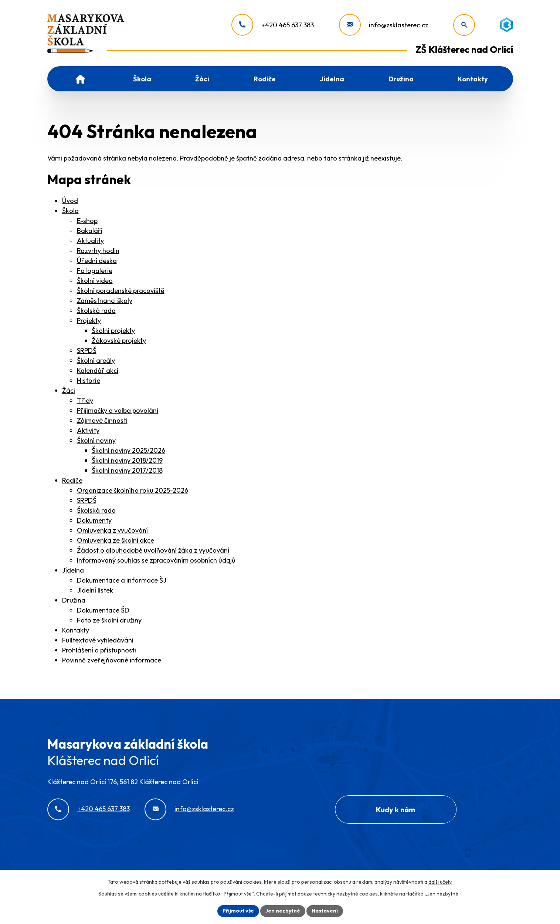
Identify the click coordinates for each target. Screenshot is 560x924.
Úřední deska (97, 261)
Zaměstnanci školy (105, 301)
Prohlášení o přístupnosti (99, 650)
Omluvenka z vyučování (112, 530)
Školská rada (96, 311)
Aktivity (88, 430)
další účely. (440, 882)
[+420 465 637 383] (273, 25)
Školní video (95, 281)
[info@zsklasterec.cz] (384, 25)
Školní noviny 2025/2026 (128, 450)
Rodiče (265, 79)
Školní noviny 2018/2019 (127, 460)
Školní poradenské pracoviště (121, 291)
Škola (142, 79)
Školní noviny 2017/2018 (127, 470)
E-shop (87, 221)
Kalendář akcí (98, 370)
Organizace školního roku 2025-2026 (133, 490)
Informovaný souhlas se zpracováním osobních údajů (156, 560)
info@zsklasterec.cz (204, 809)
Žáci (202, 79)
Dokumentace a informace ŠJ (122, 580)
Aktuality (90, 241)
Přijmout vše (238, 911)
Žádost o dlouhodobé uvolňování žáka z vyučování (153, 550)
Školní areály (96, 360)
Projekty (89, 321)
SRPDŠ (87, 350)
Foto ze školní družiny (109, 620)
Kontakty (473, 79)
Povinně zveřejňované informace (112, 660)
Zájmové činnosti (102, 420)
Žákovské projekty (119, 340)
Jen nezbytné (283, 911)
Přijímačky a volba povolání (118, 410)
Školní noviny (96, 440)
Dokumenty (94, 520)
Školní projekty (113, 331)
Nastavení (325, 911)
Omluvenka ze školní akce (116, 540)
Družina (401, 79)
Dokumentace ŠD (103, 610)
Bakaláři (90, 231)
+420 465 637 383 (103, 809)
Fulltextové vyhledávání (98, 640)
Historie (89, 380)
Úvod (80, 79)
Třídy (85, 400)
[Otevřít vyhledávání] (464, 25)
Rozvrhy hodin (98, 251)
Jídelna (332, 79)
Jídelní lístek (95, 590)
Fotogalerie (95, 271)
